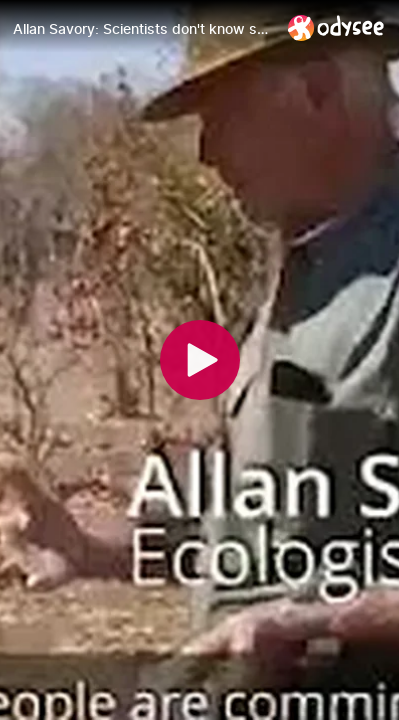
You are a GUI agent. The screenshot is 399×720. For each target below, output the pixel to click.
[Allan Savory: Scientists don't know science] (142, 29)
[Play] (200, 360)
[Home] (336, 27)
